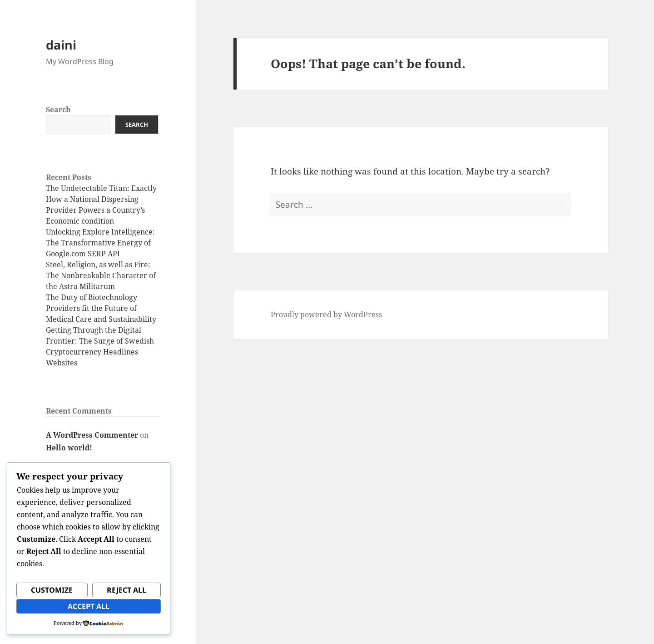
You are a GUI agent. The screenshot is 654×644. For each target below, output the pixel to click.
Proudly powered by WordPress (326, 315)
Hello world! (69, 448)
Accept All (89, 606)
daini (61, 45)
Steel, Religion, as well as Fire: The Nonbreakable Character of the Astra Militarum (101, 275)
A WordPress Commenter (92, 435)
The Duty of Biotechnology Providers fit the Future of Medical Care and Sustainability (101, 308)
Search (58, 110)
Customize (52, 590)
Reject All (126, 590)
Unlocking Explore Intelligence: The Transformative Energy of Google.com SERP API (100, 243)
